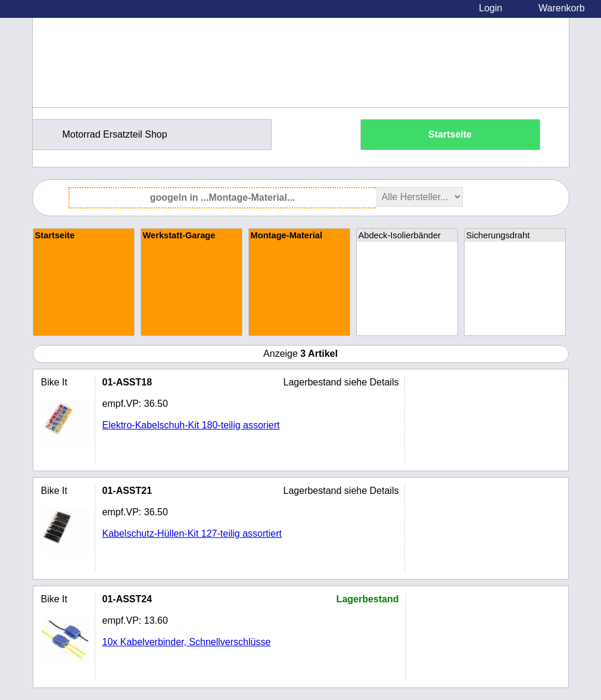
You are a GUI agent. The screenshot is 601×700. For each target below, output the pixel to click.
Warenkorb (562, 8)
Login (491, 8)
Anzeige (300, 354)
